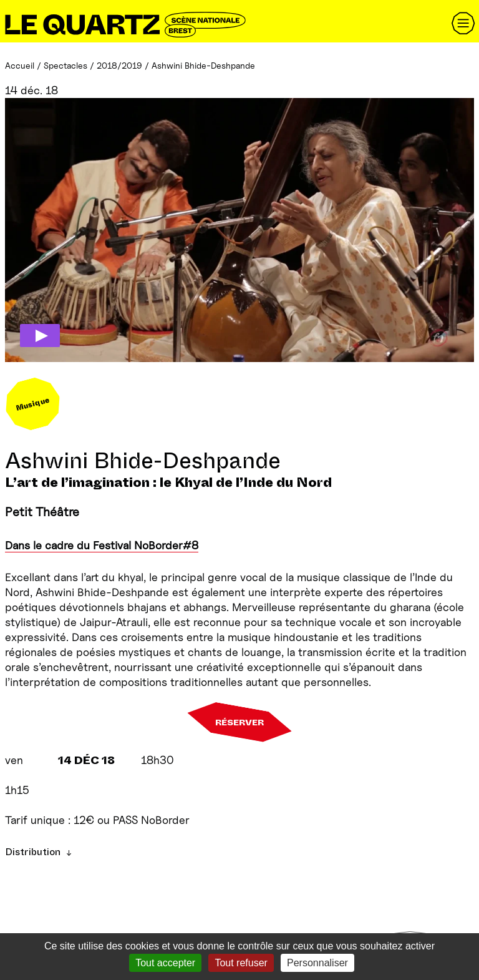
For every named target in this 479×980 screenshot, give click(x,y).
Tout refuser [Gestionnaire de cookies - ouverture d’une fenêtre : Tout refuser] (241, 963)
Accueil (20, 65)
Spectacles (65, 65)
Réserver (239, 722)
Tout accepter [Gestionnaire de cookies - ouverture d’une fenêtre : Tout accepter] (165, 963)
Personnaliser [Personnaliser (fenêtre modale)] (317, 963)
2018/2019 (119, 65)
